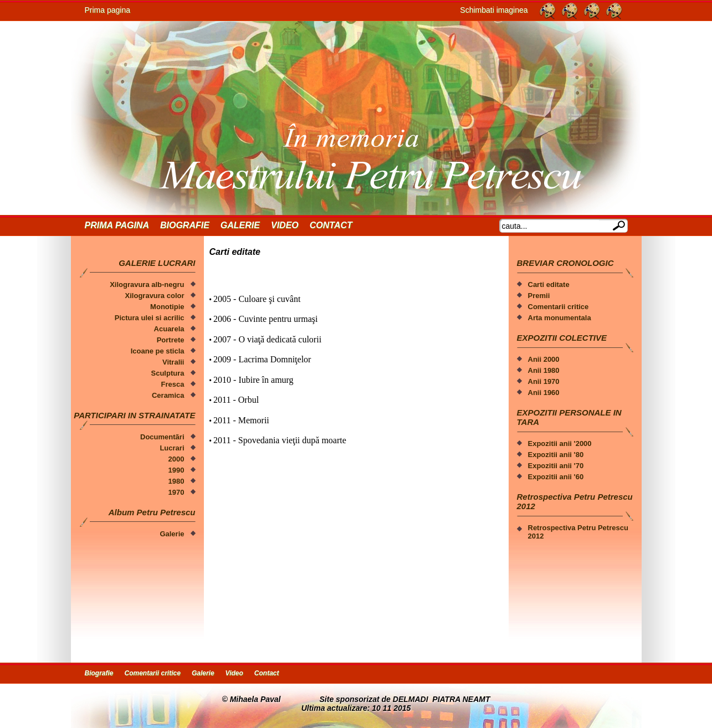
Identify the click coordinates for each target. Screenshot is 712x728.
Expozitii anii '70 (556, 466)
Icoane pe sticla (158, 351)
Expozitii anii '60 (556, 477)
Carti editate (549, 284)
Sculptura (168, 373)
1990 (176, 470)
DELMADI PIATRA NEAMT (442, 699)
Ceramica (168, 395)
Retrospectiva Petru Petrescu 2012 (578, 532)
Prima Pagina (117, 225)
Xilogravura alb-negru (147, 284)
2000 (176, 459)
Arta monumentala (560, 318)
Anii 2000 (544, 359)
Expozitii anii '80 (556, 455)
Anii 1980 (544, 370)
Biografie (185, 225)
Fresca (173, 384)
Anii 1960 (544, 393)
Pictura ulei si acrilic (150, 318)
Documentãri (162, 437)
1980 (176, 481)
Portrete (171, 340)
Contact (331, 225)
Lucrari (172, 448)
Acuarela (169, 329)
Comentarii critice (559, 307)
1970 (176, 492)
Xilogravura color (155, 296)
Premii (539, 296)
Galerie (240, 225)
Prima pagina (108, 10)
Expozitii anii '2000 (560, 444)
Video (285, 225)
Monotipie (167, 307)
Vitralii (173, 362)
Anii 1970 (544, 381)
